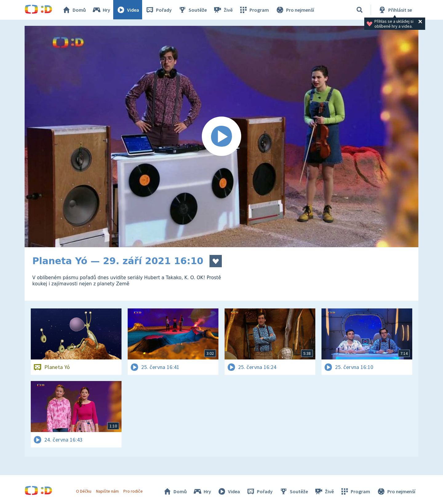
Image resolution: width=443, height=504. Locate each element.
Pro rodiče (133, 491)
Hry (101, 10)
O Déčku (84, 491)
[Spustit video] (221, 137)
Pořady (159, 10)
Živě (223, 10)
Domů (74, 10)
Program (254, 10)
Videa (128, 10)
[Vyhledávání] (360, 10)
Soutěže (193, 10)
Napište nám (107, 491)
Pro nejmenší (295, 10)
